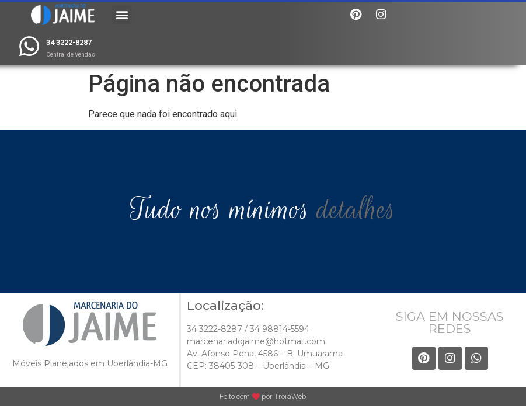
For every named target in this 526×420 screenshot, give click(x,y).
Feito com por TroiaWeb (263, 396)
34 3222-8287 (69, 42)
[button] (122, 15)
